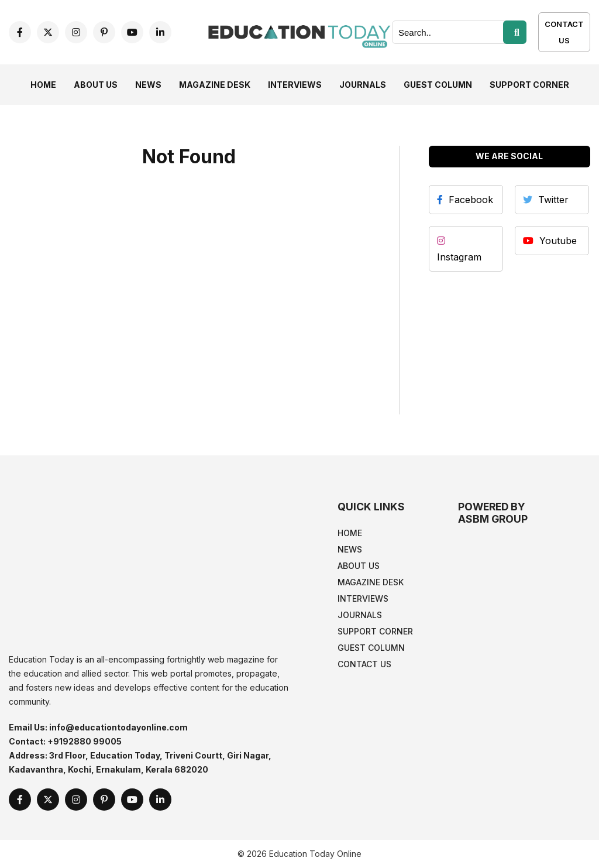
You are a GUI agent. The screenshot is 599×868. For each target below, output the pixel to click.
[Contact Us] (564, 40)
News (148, 85)
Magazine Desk (215, 85)
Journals (363, 85)
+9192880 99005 (85, 741)
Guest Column (438, 85)
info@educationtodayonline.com (118, 727)
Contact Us (564, 32)
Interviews (295, 85)
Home (43, 85)
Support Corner (529, 85)
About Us (96, 85)
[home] (299, 31)
